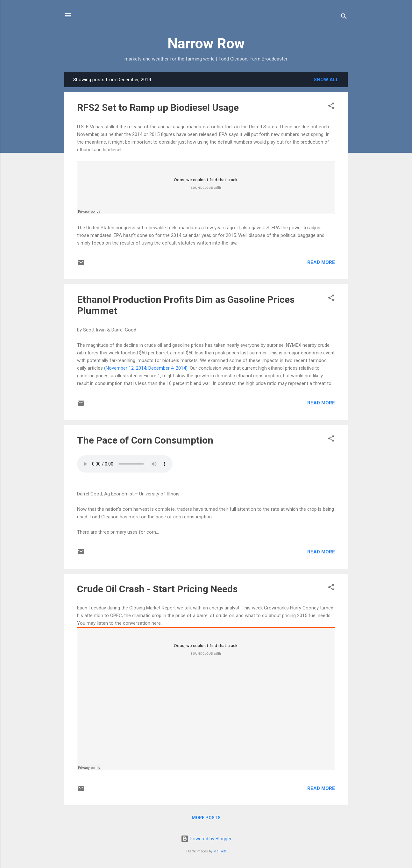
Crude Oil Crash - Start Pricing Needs (157, 589)
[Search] (344, 17)
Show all (326, 80)
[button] (331, 107)
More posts (206, 818)
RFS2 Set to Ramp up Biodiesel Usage (158, 107)
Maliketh (220, 851)
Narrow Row (206, 43)
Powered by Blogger (206, 839)
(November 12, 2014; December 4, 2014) (146, 368)
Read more (321, 262)
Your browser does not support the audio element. (125, 464)
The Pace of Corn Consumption (145, 440)
